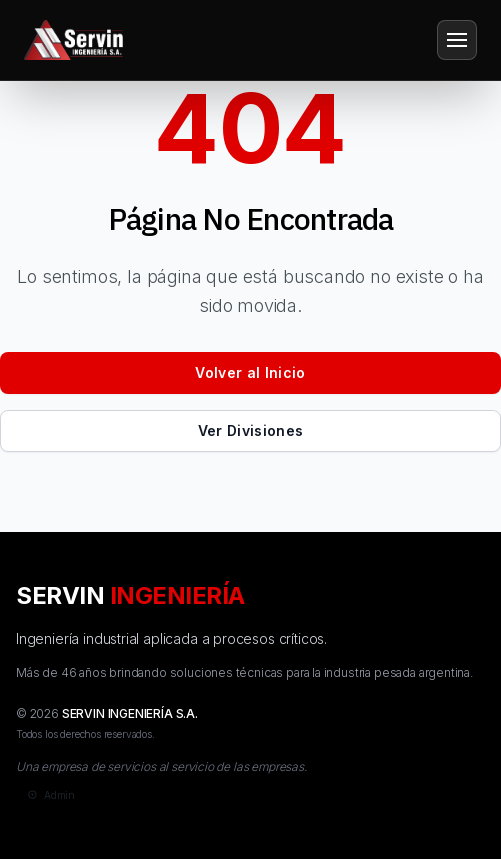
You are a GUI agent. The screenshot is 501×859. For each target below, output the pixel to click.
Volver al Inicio (250, 372)
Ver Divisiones (251, 430)
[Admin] (49, 795)
